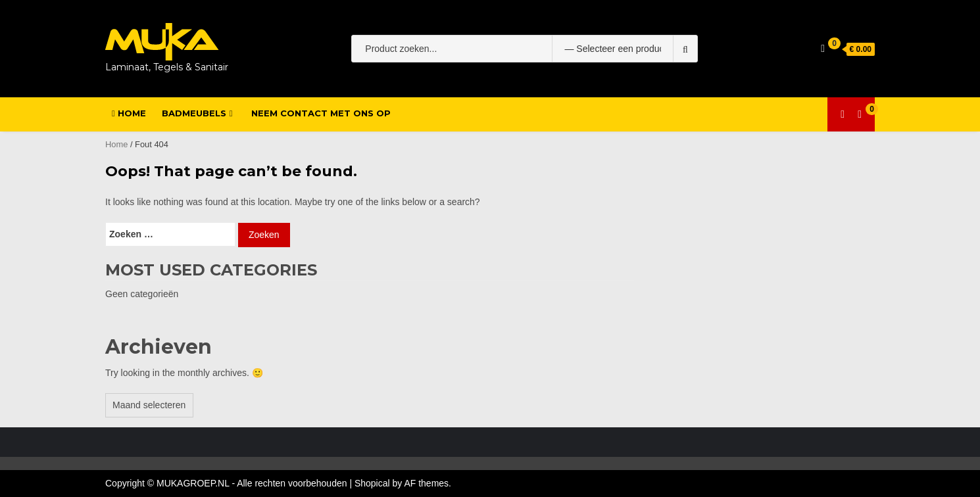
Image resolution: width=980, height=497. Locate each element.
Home (129, 113)
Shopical (372, 483)
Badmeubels (194, 113)
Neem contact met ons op (321, 113)
